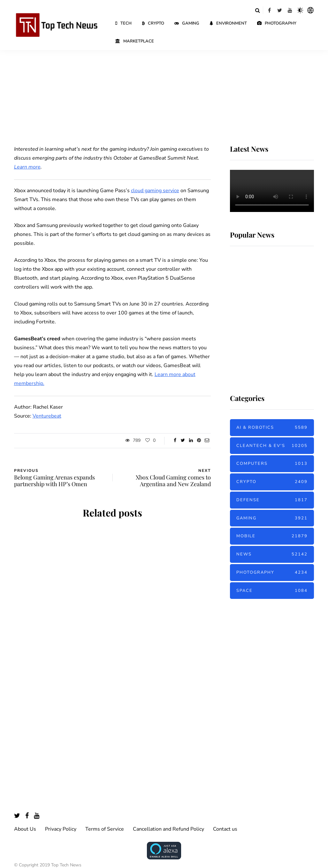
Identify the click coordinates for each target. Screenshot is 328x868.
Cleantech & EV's (272, 446)
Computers (272, 464)
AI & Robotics (272, 428)
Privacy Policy (61, 829)
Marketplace (135, 41)
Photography (277, 23)
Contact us (225, 829)
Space (272, 591)
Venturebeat (47, 416)
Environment (228, 23)
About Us (25, 829)
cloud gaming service (155, 191)
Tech (123, 23)
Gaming (187, 23)
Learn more (27, 167)
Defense (272, 500)
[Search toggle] (258, 10)
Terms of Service (105, 829)
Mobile (272, 536)
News (272, 554)
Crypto (153, 23)
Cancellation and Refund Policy (168, 829)
